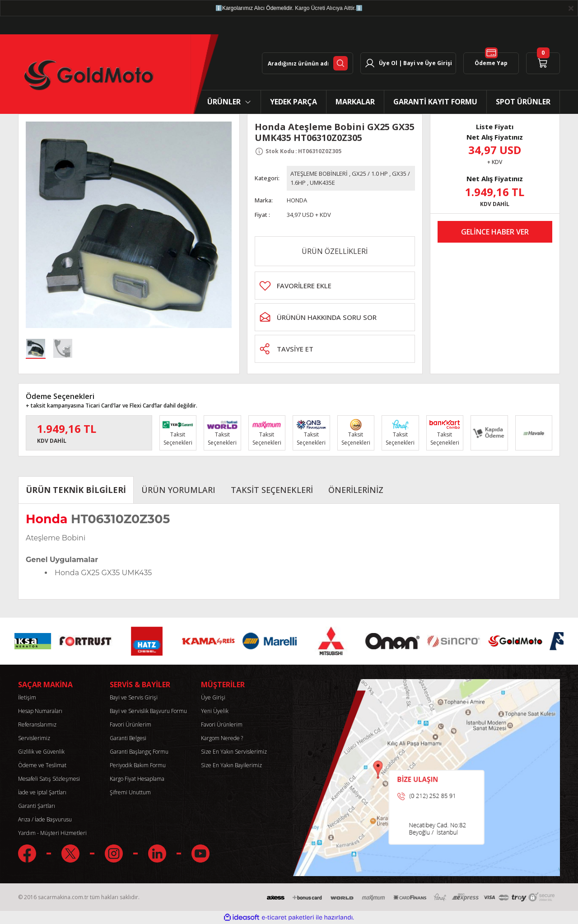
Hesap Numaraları (40, 711)
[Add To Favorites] (335, 286)
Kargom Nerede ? (222, 738)
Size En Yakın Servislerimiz (234, 752)
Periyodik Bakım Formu (138, 765)
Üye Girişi (213, 697)
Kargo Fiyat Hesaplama (137, 779)
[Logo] (87, 74)
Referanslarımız (37, 725)
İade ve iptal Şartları (42, 792)
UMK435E (322, 183)
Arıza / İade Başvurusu (45, 819)
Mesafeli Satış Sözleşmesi (49, 779)
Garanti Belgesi (128, 738)
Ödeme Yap (491, 60)
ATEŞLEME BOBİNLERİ (319, 174)
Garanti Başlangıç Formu (139, 752)
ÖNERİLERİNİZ (356, 490)
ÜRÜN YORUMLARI (178, 490)
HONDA (297, 200)
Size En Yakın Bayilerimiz (231, 765)
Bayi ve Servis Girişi (134, 697)
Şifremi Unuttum (130, 792)
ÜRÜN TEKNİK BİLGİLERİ (76, 490)
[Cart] (543, 63)
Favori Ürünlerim (131, 725)
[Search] (308, 63)
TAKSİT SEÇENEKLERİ (272, 490)
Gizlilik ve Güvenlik (41, 752)
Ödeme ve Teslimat (42, 765)
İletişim (27, 697)
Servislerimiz (34, 738)
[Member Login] (408, 63)
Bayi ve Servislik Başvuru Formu (148, 711)
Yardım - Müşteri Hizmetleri (52, 833)
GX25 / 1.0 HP (370, 174)
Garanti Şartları (37, 806)
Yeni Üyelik (215, 711)
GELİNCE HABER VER (495, 232)
